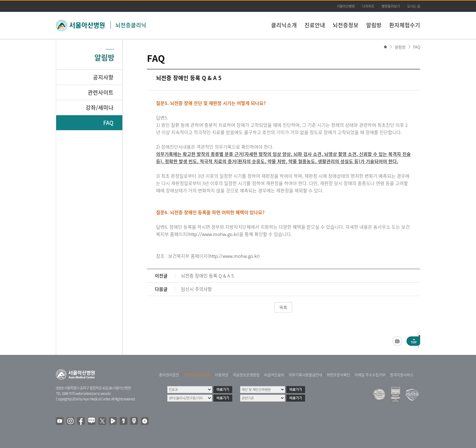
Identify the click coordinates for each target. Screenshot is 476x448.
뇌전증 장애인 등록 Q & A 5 (207, 276)
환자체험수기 (405, 25)
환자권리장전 (169, 375)
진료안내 (315, 25)
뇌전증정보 (346, 25)
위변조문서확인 (338, 375)
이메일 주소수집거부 (370, 375)
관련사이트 (101, 92)
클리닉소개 (284, 25)
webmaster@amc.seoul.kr (93, 393)
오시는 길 (414, 6)
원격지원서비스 (402, 375)
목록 (283, 307)
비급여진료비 (274, 375)
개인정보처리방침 (197, 375)
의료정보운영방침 (246, 375)
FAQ (417, 47)
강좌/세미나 (100, 108)
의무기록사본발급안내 (305, 375)
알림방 (374, 25)
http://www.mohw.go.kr (213, 234)
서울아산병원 (346, 6)
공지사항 (103, 77)
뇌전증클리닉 (131, 25)
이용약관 (222, 375)
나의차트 (368, 6)
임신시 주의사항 (196, 289)
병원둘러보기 (391, 6)
